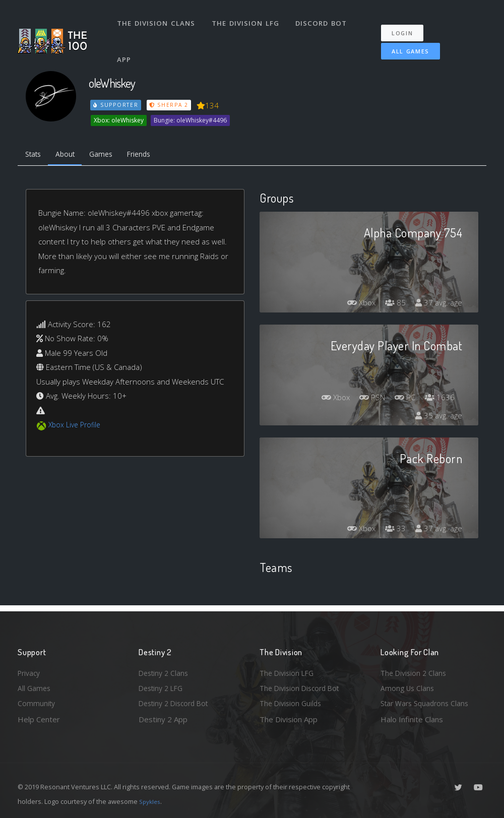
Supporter (116, 105)
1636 (439, 399)
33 (393, 530)
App (125, 47)
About (70, 155)
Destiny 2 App (163, 719)
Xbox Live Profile (76, 427)
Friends (150, 155)
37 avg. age (438, 304)
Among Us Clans (408, 686)
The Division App (289, 719)
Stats (35, 155)
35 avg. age (438, 417)
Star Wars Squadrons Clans (427, 703)
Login (407, 25)
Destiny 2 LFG (163, 686)
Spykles (151, 801)
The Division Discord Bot (302, 686)
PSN (367, 399)
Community (37, 703)
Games (109, 155)
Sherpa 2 (170, 105)
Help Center (39, 719)
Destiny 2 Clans (165, 670)
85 (393, 304)
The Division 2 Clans (415, 670)
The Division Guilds (292, 703)
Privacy (30, 670)
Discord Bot (324, 19)
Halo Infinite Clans (412, 719)
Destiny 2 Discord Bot (177, 703)
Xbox (357, 304)
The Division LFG (247, 19)
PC (403, 399)
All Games (403, 44)
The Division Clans (157, 19)
